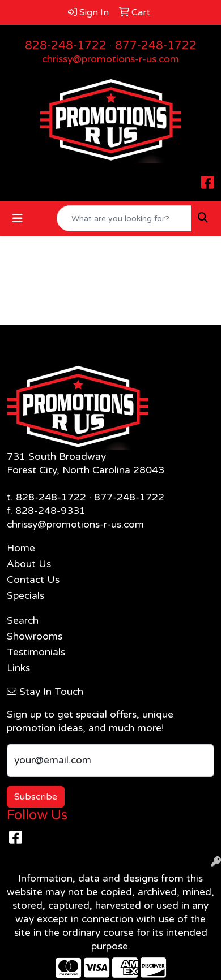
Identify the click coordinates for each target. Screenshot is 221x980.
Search (23, 621)
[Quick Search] (124, 218)
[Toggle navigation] (18, 219)
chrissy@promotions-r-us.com (110, 59)
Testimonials (36, 652)
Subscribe (36, 797)
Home (21, 548)
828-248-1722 (66, 46)
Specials (25, 596)
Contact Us (33, 580)
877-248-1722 (156, 46)
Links (18, 668)
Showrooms (35, 636)
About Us (29, 564)
